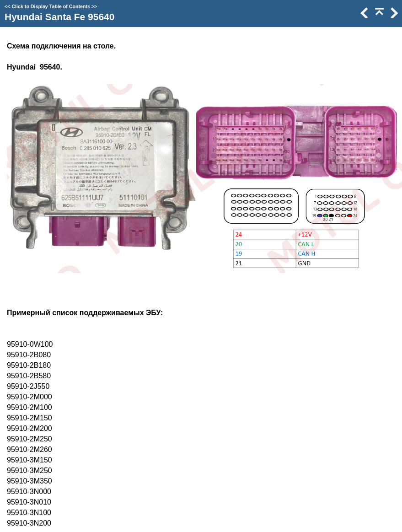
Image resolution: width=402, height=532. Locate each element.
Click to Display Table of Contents (51, 6)
